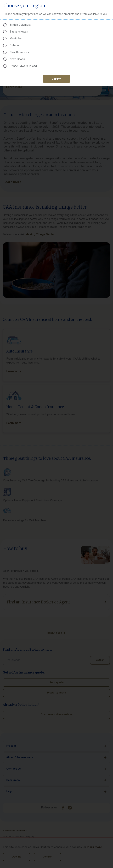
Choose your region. (25, 6)
